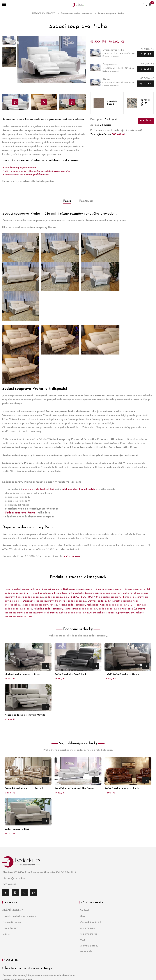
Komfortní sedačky (73, 534)
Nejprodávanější (12, 863)
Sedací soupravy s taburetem (41, 554)
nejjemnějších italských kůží (39, 430)
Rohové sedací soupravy (18, 530)
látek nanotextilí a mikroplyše (79, 430)
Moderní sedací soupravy (48, 530)
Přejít (46, 607)
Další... (6, 875)
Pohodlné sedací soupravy (48, 550)
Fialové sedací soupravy (30, 538)
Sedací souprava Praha (20, 454)
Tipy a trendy (10, 869)
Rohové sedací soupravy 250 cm (116, 554)
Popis (67, 201)
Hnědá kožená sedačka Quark (122, 616)
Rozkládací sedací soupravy (79, 530)
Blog (82, 857)
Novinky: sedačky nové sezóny (19, 857)
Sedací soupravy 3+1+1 (137, 530)
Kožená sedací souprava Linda (122, 730)
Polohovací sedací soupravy (71, 542)
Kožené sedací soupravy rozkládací (79, 546)
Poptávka (146, 121)
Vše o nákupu (87, 869)
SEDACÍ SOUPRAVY (83, 538)
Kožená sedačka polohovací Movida (25, 656)
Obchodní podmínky (91, 863)
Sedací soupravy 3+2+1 (18, 534)
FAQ (82, 881)
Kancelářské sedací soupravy (81, 550)
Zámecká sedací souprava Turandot (25, 730)
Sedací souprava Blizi (17, 770)
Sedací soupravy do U (57, 538)
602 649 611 (119, 135)
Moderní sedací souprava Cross (22, 616)
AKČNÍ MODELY (13, 851)
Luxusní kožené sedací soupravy (103, 534)
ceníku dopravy (72, 498)
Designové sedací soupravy (38, 542)
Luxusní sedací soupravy (110, 530)
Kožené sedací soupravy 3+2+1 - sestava (123, 546)
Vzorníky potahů (89, 887)
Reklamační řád (89, 875)
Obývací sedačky (97, 542)
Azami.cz (108, 966)
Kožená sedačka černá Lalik (70, 616)
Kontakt (84, 851)
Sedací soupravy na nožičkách (116, 550)
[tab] (67, 204)
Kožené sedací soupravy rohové (39, 546)
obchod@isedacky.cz (14, 820)
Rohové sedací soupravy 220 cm (77, 554)
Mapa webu (86, 893)
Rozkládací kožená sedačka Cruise (74, 730)
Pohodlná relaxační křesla (46, 534)
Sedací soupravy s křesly (18, 550)
